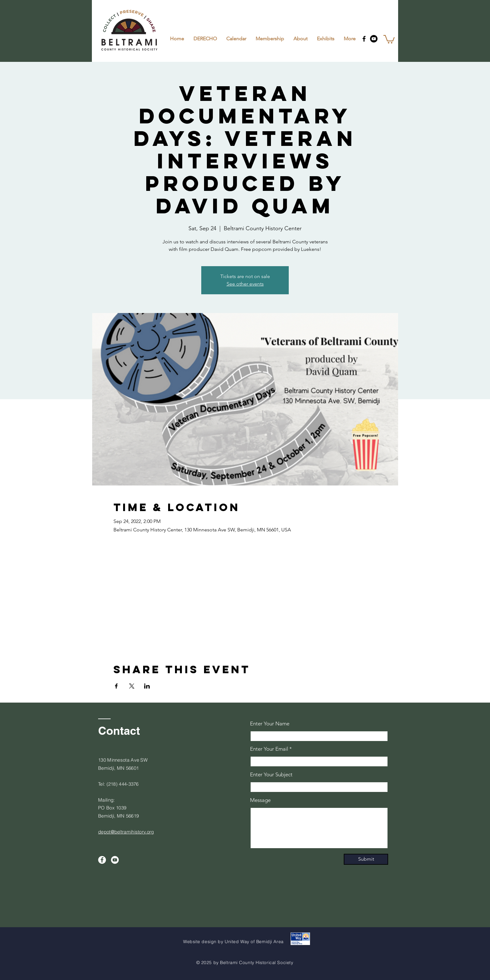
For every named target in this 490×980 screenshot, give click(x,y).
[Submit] (366, 859)
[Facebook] (364, 39)
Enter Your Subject (271, 775)
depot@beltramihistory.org (126, 832)
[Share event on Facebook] (116, 686)
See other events (245, 284)
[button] (389, 39)
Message (260, 800)
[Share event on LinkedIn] (147, 686)
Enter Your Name (270, 724)
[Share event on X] (132, 686)
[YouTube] (374, 39)
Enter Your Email (269, 749)
